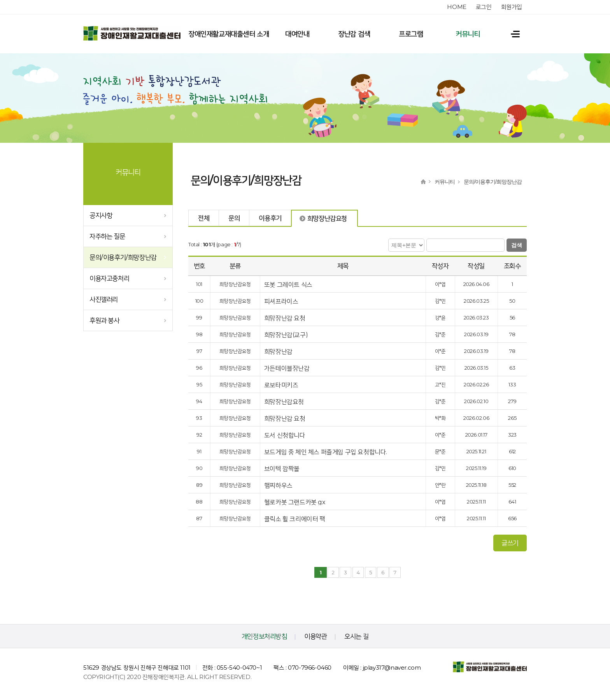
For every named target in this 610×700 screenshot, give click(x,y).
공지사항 (101, 215)
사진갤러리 (104, 299)
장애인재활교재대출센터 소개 (229, 34)
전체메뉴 (512, 34)
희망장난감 (278, 352)
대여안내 (297, 34)
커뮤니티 (468, 34)
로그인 (484, 7)
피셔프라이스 (282, 301)
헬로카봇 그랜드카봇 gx (295, 502)
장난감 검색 (354, 34)
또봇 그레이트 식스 (289, 285)
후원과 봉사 (104, 320)
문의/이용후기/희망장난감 (123, 257)
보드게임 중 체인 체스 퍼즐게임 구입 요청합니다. (326, 452)
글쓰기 (510, 543)
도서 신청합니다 (285, 435)
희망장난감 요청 (285, 318)
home (457, 7)
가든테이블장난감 (287, 368)
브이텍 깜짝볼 (283, 469)
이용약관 (316, 636)
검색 (517, 245)
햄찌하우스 (279, 485)
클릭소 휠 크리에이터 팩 (295, 519)
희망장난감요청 (285, 402)
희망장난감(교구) (287, 335)
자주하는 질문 (107, 236)
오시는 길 (356, 636)
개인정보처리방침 (264, 636)
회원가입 (512, 7)
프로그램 (411, 34)
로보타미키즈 (282, 385)
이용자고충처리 (109, 278)
